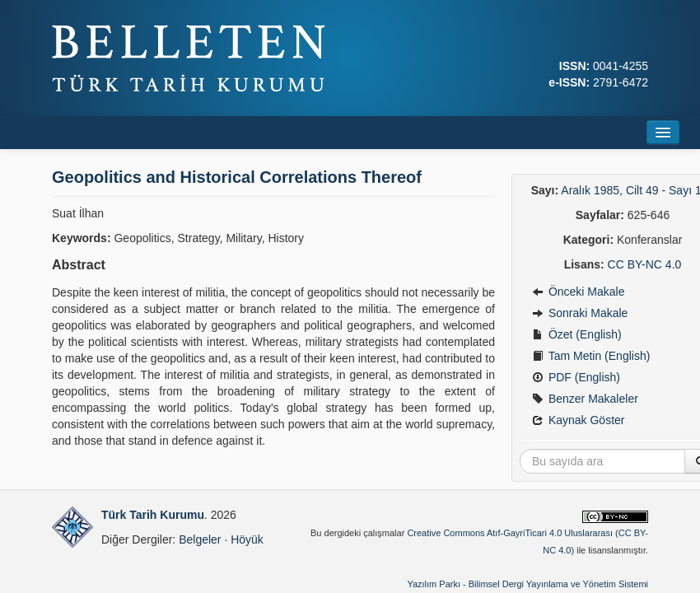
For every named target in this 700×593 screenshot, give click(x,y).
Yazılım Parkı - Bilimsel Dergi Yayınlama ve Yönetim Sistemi (527, 584)
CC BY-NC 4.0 (645, 264)
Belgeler (200, 539)
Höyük (247, 539)
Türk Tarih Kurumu (153, 515)
